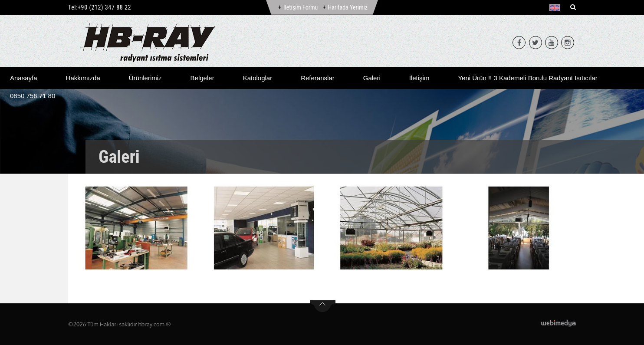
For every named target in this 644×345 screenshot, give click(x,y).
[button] (557, 8)
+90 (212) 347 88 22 (104, 7)
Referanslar (318, 78)
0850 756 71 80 (33, 96)
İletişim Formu (301, 7)
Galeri (372, 78)
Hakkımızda (83, 78)
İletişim (419, 78)
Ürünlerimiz (145, 78)
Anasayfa (24, 78)
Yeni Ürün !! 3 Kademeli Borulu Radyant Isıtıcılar (527, 78)
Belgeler (202, 78)
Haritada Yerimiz (347, 7)
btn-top (323, 306)
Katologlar (258, 78)
